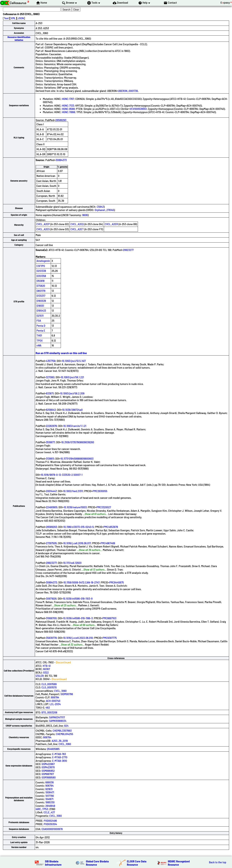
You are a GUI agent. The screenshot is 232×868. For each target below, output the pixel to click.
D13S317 (41, 296)
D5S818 (41, 281)
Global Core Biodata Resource (97, 863)
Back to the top (218, 862)
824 (66, 726)
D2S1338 (41, 271)
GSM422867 (48, 764)
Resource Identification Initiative (19, 38)
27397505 (51, 543)
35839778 (51, 638)
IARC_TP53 (42, 809)
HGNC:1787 (68, 99)
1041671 (49, 799)
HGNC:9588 (68, 109)
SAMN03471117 (57, 717)
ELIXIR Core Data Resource (137, 863)
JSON (21, 18)
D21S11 (40, 316)
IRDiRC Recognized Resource (179, 863)
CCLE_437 (49, 812)
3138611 (50, 458)
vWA (39, 345)
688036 (49, 782)
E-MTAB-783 (59, 754)
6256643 (51, 410)
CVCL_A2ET (77, 229)
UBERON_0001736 (128, 91)
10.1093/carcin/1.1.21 (75, 426)
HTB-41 (47, 666)
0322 (46, 672)
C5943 (100, 207)
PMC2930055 (100, 491)
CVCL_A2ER (111, 224)
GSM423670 (48, 767)
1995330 (50, 802)
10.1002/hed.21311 (73, 491)
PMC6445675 (117, 582)
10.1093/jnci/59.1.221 (72, 377)
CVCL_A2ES (43, 229)
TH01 (39, 335)
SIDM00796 (67, 694)
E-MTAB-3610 (60, 761)
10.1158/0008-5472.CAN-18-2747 (81, 582)
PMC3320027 (104, 507)
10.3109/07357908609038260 (78, 442)
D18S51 (40, 306)
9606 (85, 215)
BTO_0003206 (49, 712)
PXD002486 (50, 821)
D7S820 (41, 286)
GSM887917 (48, 774)
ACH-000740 (53, 701)
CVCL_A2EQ (77, 224)
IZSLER (40, 676)
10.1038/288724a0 (72, 410)
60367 (47, 669)
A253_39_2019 (60, 741)
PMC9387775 (110, 638)
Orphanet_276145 (104, 210)
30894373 (61, 160)
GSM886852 (48, 771)
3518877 (50, 442)
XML (13, 18)
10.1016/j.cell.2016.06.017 (77, 543)
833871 (50, 393)
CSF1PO (41, 266)
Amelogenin (43, 261)
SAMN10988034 (58, 721)
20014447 (51, 491)
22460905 (52, 507)
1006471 (50, 792)
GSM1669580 (48, 777)
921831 (49, 789)
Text (6, 18)
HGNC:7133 (68, 105)
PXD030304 (50, 824)
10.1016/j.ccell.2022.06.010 (78, 638)
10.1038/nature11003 (75, 507)
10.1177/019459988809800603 (77, 458)
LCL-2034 (55, 704)
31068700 (51, 618)
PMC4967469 (108, 543)
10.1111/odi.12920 (72, 563)
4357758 (51, 361)
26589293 (61, 120)
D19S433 (41, 310)
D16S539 (41, 301)
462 (48, 707)
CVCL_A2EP (43, 224)
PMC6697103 (109, 618)
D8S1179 (41, 291)
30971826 (51, 598)
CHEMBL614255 (64, 734)
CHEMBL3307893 (62, 730)
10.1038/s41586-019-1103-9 (78, 598)
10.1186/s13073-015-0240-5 (79, 527)
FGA (39, 320)
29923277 (128, 250)
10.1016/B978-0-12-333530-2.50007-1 (62, 475)
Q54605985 (53, 749)
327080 (50, 377)
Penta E (41, 330)
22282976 (51, 426)
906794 (55, 697)
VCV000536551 (138, 109)
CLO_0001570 (49, 687)
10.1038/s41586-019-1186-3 (78, 618)
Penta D (41, 325)
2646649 (50, 806)
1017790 (50, 796)
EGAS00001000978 (52, 829)
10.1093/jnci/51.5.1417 (74, 361)
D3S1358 (41, 276)
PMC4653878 (111, 527)
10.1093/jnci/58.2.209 (72, 393)
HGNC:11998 (69, 112)
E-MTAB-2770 (60, 757)
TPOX (40, 340)
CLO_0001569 (49, 684)
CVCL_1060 (60, 691)
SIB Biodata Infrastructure (53, 863)
